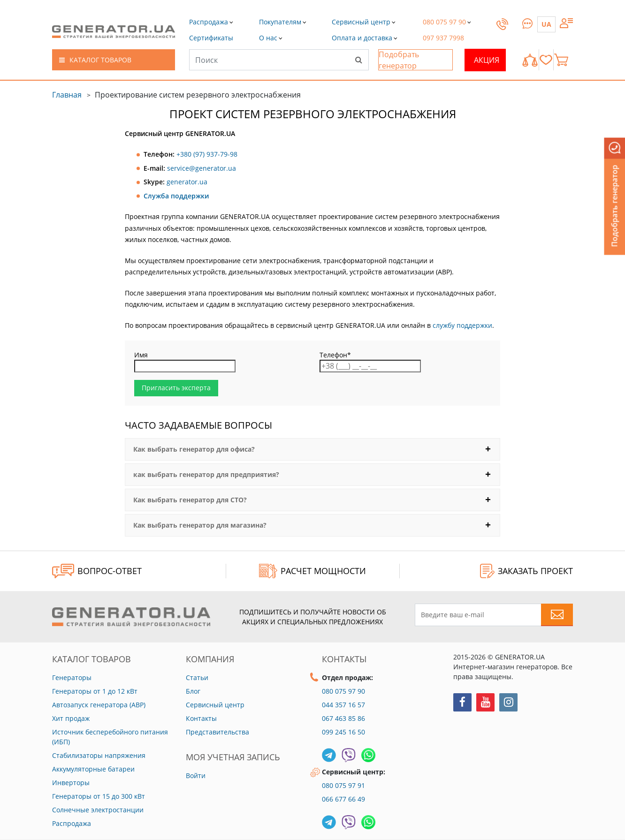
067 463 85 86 (343, 718)
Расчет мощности (312, 571)
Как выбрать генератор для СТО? (190, 500)
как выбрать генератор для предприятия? (206, 475)
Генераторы (72, 677)
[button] (211, 38)
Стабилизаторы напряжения (99, 755)
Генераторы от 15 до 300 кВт (99, 796)
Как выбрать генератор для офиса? (194, 449)
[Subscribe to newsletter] (557, 615)
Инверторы (71, 783)
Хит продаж (71, 718)
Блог (193, 691)
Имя (141, 355)
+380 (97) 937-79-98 (207, 154)
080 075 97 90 (343, 691)
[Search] (358, 60)
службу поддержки (462, 325)
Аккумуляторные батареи (93, 769)
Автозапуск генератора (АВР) (99, 705)
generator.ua (187, 182)
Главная (67, 95)
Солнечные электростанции (98, 810)
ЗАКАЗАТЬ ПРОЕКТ (526, 571)
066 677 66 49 (343, 799)
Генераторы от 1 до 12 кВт (95, 691)
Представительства (217, 732)
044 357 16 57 (343, 705)
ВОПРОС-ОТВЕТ (97, 571)
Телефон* (335, 355)
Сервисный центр (215, 705)
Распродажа (72, 823)
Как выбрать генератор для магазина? (200, 525)
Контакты (201, 718)
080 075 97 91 (343, 785)
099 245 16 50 (343, 732)
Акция (487, 60)
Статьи (197, 677)
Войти (196, 776)
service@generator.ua (202, 168)
